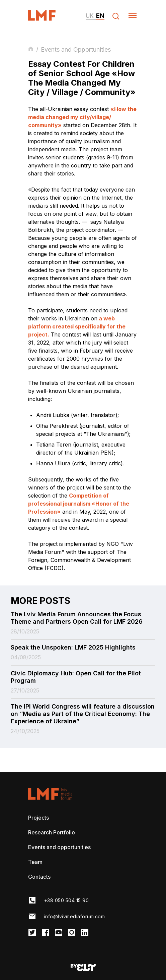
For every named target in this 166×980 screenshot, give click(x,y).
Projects (38, 818)
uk (90, 16)
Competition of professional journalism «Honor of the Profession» (79, 504)
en (100, 16)
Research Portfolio (52, 832)
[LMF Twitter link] (32, 933)
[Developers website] (83, 968)
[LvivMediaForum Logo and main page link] (48, 19)
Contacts (39, 877)
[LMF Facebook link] (46, 933)
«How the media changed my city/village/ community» (82, 117)
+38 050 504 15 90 (66, 900)
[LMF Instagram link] (72, 933)
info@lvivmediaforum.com (74, 916)
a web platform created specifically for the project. (77, 326)
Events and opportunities (59, 847)
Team (35, 862)
